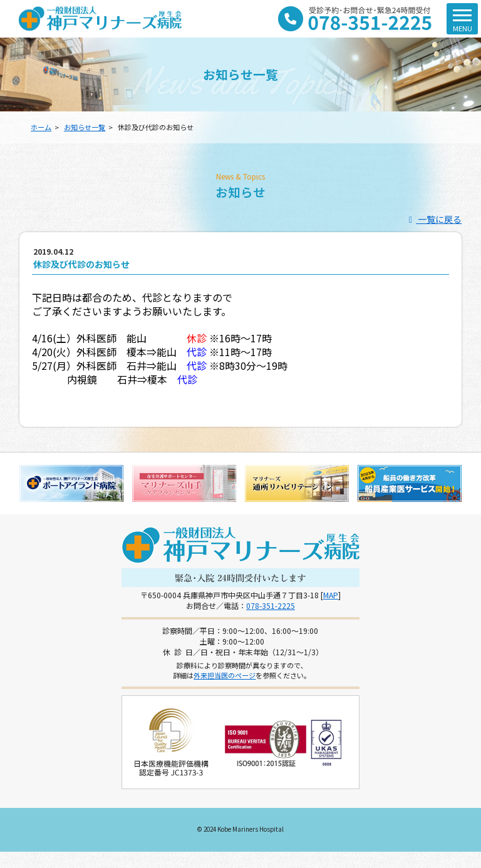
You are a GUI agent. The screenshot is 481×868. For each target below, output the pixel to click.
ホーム (41, 127)
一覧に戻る (434, 219)
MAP (331, 595)
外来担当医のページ (225, 675)
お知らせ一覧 (85, 127)
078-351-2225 (271, 605)
